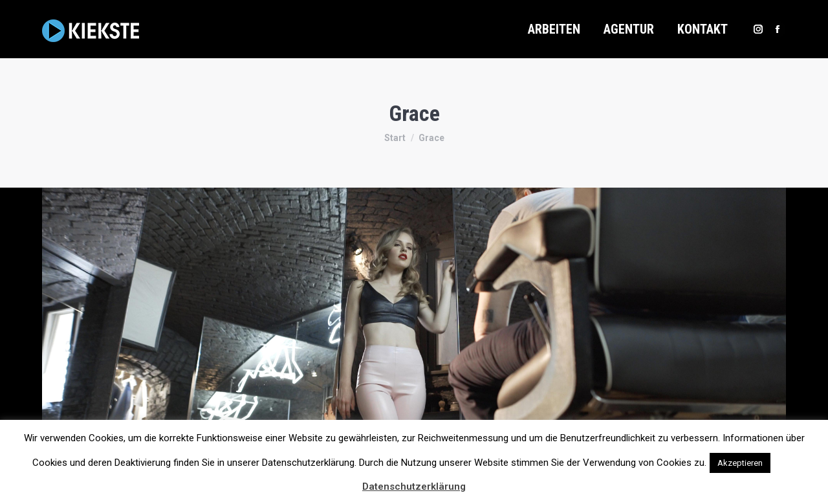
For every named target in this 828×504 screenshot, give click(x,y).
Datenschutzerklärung (414, 487)
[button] (785, 457)
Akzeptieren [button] (740, 463)
